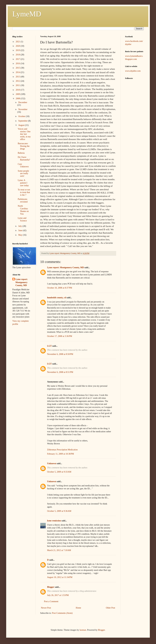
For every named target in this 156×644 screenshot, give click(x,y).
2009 (18, 94)
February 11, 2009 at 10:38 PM (61, 454)
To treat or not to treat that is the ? (24, 192)
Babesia (21, 153)
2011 (18, 85)
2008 (18, 99)
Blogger (51, 587)
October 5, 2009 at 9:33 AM (59, 472)
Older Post (111, 608)
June (20, 230)
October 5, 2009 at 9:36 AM (59, 511)
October (22, 116)
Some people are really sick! (23, 174)
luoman (83, 630)
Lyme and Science (22, 219)
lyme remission (54, 521)
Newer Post (46, 608)
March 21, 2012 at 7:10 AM (59, 550)
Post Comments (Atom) (62, 613)
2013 (18, 77)
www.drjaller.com (133, 71)
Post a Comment (51, 601)
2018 (18, 55)
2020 (18, 46)
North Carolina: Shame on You (23, 210)
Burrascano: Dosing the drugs (24, 146)
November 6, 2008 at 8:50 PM (60, 354)
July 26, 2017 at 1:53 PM (58, 595)
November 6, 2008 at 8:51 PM (60, 372)
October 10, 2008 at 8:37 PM (60, 288)
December (23, 102)
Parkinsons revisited (23, 200)
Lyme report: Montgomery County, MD (65, 268)
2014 (18, 72)
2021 (18, 42)
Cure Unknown (23, 165)
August (22, 125)
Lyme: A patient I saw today (23, 183)
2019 (18, 50)
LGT (49, 346)
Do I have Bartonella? (24, 158)
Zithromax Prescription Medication (62, 450)
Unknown (52, 463)
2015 (18, 68)
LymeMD (27, 14)
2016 (18, 63)
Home (78, 608)
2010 (18, 90)
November (23, 109)
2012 (18, 81)
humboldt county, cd (57, 298)
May (20, 235)
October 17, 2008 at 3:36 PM (60, 336)
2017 (18, 59)
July (20, 226)
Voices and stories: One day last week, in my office (24, 134)
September (23, 121)
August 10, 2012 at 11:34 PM (60, 577)
